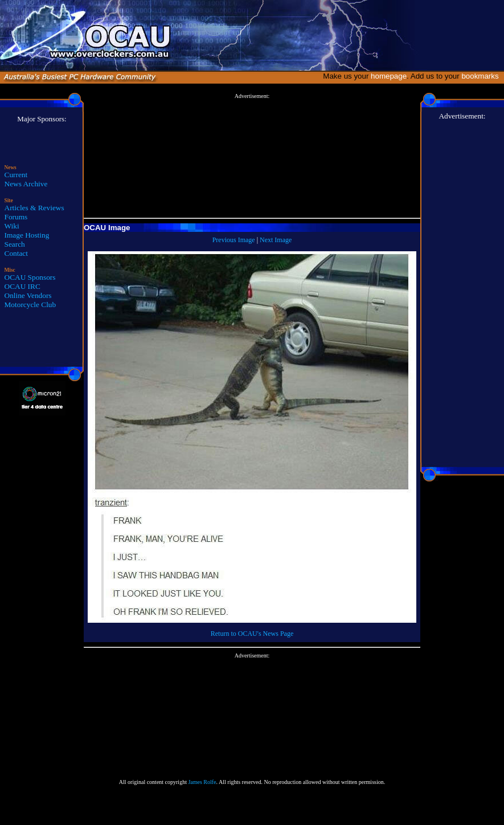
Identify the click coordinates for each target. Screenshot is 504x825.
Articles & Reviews (34, 208)
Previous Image (234, 240)
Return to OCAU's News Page (252, 634)
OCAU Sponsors (30, 277)
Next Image (276, 240)
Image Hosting (27, 235)
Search (15, 244)
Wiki (12, 226)
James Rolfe (202, 782)
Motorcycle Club (30, 305)
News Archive (26, 184)
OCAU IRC (22, 286)
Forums (16, 217)
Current (16, 175)
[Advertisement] (252, 156)
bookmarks (482, 76)
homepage (389, 76)
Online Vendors (28, 295)
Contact (16, 253)
